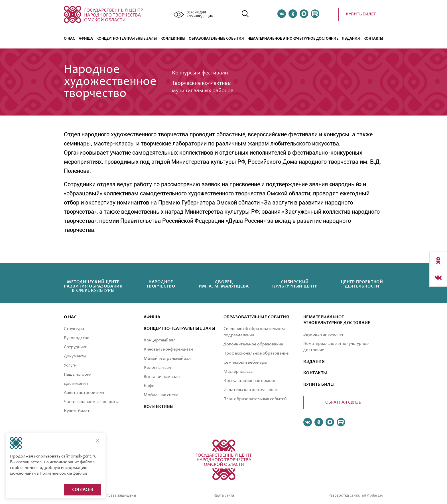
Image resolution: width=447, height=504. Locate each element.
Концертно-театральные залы (127, 39)
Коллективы (173, 39)
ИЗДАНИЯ (314, 362)
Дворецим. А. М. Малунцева (224, 284)
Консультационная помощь (250, 381)
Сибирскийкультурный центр (295, 284)
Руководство (77, 338)
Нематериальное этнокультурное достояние (293, 39)
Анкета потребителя (84, 393)
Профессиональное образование (256, 353)
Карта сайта (224, 496)
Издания (351, 39)
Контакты (373, 39)
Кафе (149, 386)
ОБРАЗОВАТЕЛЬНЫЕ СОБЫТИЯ (216, 39)
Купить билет (361, 14)
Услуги (70, 365)
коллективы (159, 407)
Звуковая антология (323, 335)
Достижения (76, 384)
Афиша (86, 39)
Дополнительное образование (253, 344)
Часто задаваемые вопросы (91, 402)
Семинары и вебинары (245, 363)
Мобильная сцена (161, 395)
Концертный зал (160, 340)
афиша (152, 317)
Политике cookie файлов (64, 473)
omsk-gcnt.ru (84, 456)
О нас (69, 39)
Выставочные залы (162, 377)
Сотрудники (76, 347)
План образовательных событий (255, 399)
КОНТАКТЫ (315, 373)
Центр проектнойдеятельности (362, 284)
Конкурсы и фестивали (200, 73)
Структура (74, 329)
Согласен (83, 490)
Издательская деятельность (251, 390)
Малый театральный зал (167, 359)
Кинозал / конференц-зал (168, 349)
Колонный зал (157, 368)
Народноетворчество (161, 284)
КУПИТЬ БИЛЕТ (319, 384)
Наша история (78, 375)
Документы (75, 356)
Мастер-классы (238, 372)
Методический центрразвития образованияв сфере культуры (93, 286)
